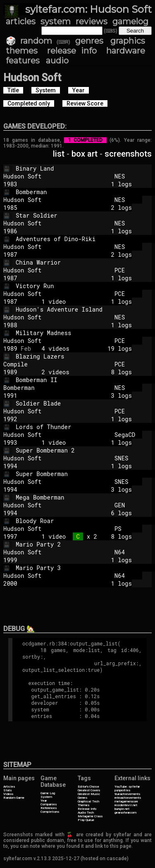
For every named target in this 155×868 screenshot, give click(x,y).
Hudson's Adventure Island (85, 309)
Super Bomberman (85, 474)
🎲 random (29, 41)
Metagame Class (90, 816)
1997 (10, 536)
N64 (125, 552)
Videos (8, 794)
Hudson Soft (55, 176)
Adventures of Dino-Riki (85, 239)
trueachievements (127, 794)
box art (85, 154)
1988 (10, 325)
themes (22, 51)
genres (89, 41)
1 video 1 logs (81, 301)
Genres (82, 798)
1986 (10, 231)
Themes (83, 805)
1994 (10, 466)
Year (44, 801)
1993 (10, 442)
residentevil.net (126, 805)
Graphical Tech (88, 801)
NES (125, 176)
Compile (55, 364)
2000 (10, 583)
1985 (10, 208)
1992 (10, 419)
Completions (50, 812)
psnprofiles (122, 790)
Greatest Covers (89, 790)
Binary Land (85, 168)
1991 (10, 395)
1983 (10, 184)
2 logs (81, 208)
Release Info (87, 809)
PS (125, 529)
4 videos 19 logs (81, 348)
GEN (125, 505)
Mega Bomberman (85, 497)
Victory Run (85, 286)
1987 (10, 255)
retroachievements (128, 798)
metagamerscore (126, 801)
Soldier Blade (85, 403)
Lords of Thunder (85, 427)
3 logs (81, 395)
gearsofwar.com (125, 813)
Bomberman (85, 192)
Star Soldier (85, 215)
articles (21, 21)
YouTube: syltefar (127, 787)
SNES (125, 458)
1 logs (81, 184)
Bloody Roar (85, 521)
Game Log (48, 793)
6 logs (81, 513)
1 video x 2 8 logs (81, 536)
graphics (128, 41)
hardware (126, 51)
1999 (10, 560)
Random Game (14, 798)
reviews (92, 21)
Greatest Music (89, 794)
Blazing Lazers (85, 356)
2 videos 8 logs (81, 372)
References (49, 808)
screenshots (128, 154)
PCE (125, 270)
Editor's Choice (88, 787)
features (23, 61)
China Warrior (85, 262)
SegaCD (125, 435)
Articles (9, 787)
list (59, 154)
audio (57, 61)
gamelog (130, 21)
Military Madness (85, 333)
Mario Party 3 (85, 568)
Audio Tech (86, 813)
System (46, 797)
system (56, 21)
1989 (10, 348)
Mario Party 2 (85, 544)
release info (72, 51)
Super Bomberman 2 (85, 450)
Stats (7, 790)
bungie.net (122, 809)
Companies (49, 804)
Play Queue (86, 820)
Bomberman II (85, 380)
